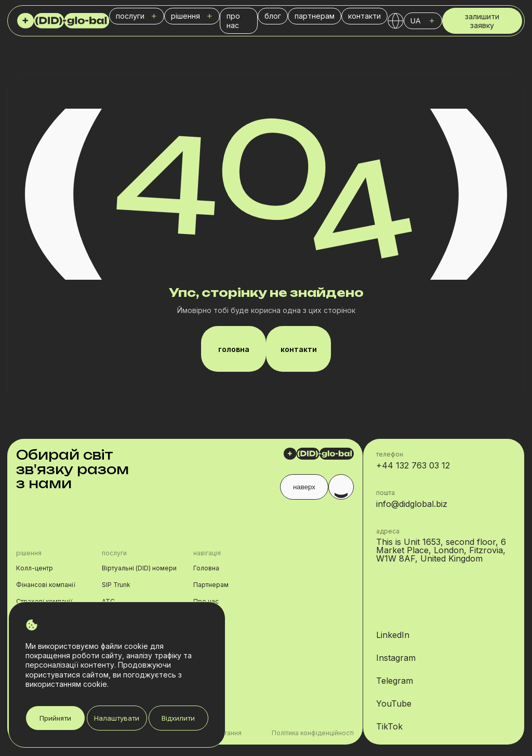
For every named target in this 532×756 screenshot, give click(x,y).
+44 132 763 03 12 (413, 465)
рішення (192, 16)
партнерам (315, 16)
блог (273, 16)
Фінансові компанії (46, 585)
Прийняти (55, 718)
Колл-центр (35, 568)
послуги (137, 16)
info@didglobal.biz (412, 504)
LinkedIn (393, 635)
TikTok (389, 726)
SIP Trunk (116, 585)
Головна (206, 568)
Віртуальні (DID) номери (139, 568)
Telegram (395, 681)
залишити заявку (482, 23)
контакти (364, 16)
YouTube (394, 703)
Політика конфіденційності (313, 733)
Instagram (396, 658)
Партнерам (211, 585)
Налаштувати (117, 718)
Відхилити (178, 718)
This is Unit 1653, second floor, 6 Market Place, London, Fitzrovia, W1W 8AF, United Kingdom (441, 550)
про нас (233, 21)
